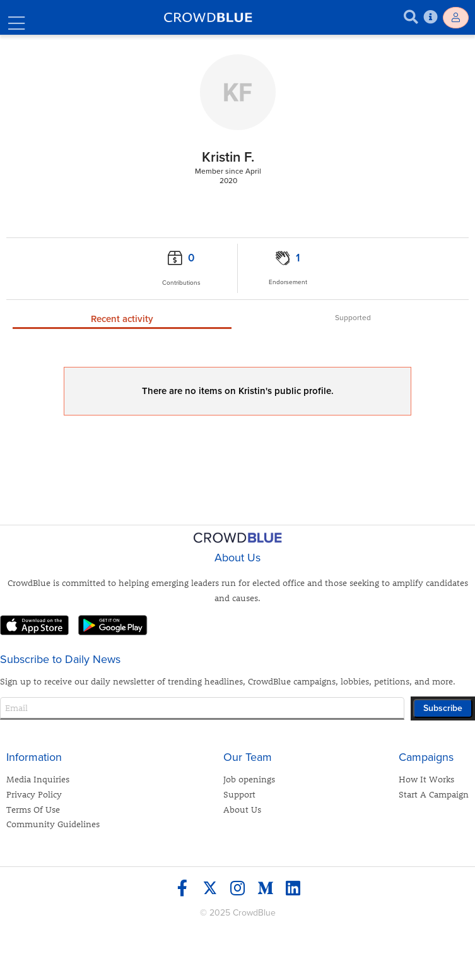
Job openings (249, 779)
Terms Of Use (33, 809)
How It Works (426, 779)
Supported (353, 318)
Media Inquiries (38, 779)
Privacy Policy (34, 794)
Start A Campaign (434, 794)
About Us (242, 809)
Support (239, 794)
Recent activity (122, 319)
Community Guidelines (53, 824)
